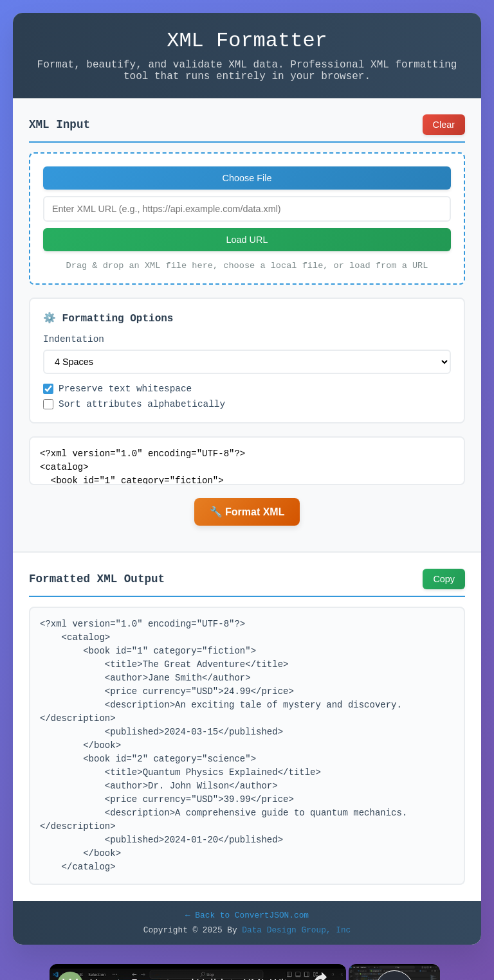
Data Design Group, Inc (296, 952)
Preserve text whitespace (117, 405)
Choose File (247, 187)
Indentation (74, 353)
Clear (444, 134)
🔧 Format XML (247, 530)
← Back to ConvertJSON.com (247, 935)
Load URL (247, 249)
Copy (444, 598)
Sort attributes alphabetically (134, 422)
